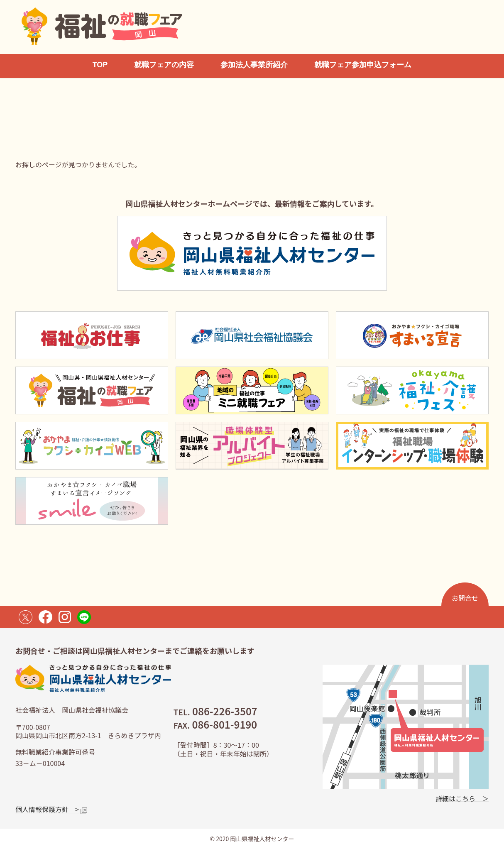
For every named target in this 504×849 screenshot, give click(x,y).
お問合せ (465, 598)
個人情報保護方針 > (47, 809)
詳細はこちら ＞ (462, 798)
